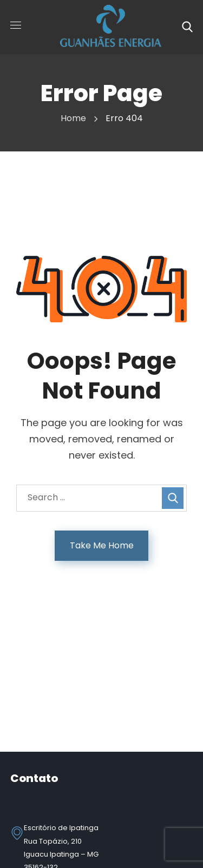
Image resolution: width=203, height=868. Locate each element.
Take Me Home (102, 545)
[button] (187, 27)
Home (73, 118)
